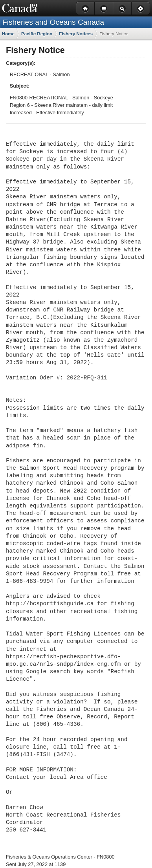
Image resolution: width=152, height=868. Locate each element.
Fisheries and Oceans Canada (53, 22)
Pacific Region (37, 34)
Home (8, 34)
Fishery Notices (76, 34)
